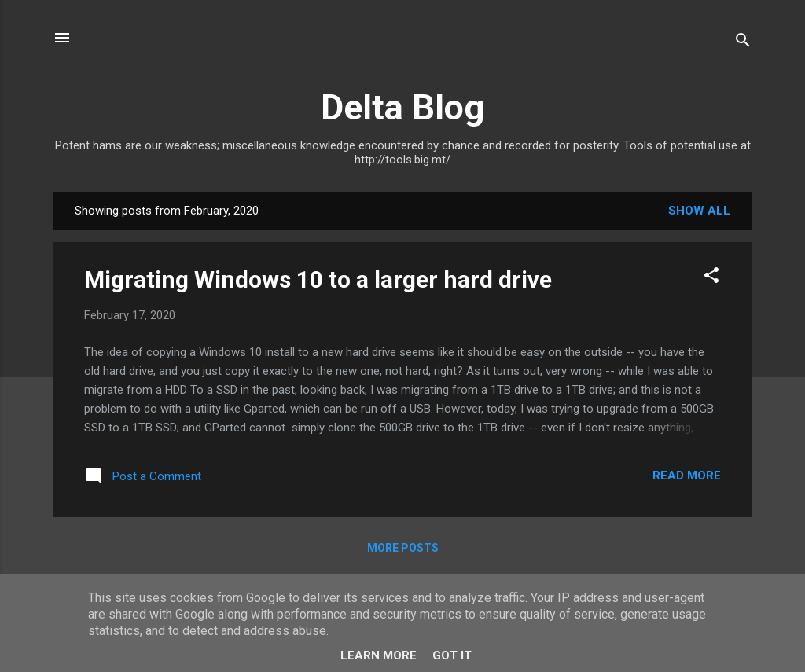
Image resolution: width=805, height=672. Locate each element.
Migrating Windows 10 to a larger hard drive (318, 279)
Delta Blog (402, 107)
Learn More (379, 655)
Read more (687, 476)
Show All (699, 211)
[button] (711, 278)
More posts (403, 548)
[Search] (743, 43)
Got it (452, 655)
